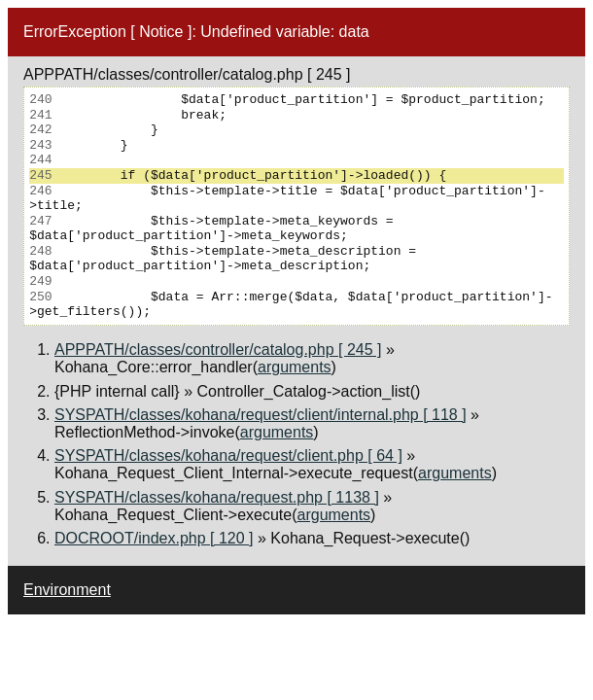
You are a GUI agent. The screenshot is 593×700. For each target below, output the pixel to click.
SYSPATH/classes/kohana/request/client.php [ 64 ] (228, 455)
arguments (295, 367)
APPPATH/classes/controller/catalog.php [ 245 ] (218, 350)
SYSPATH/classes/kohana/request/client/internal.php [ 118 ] (261, 415)
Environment (67, 590)
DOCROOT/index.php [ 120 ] (154, 538)
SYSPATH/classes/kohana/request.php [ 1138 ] (217, 497)
